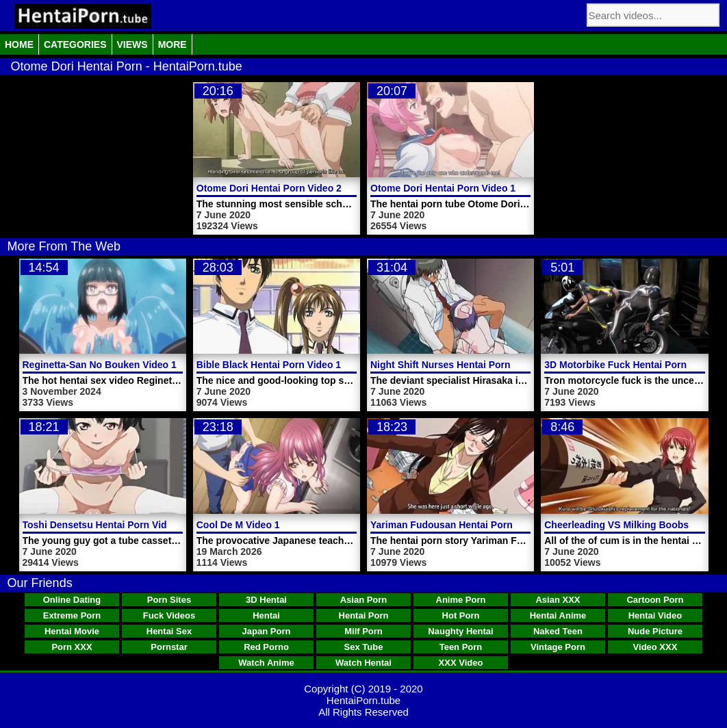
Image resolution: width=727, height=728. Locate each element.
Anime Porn (461, 600)
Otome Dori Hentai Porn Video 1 (443, 188)
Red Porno (266, 647)
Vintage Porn (558, 647)
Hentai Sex (169, 631)
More (173, 44)
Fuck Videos (169, 615)
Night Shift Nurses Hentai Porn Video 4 (459, 365)
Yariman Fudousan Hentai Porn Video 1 (460, 525)
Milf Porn (363, 631)
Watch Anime (266, 663)
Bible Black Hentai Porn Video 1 (269, 365)
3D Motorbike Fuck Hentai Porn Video (629, 365)
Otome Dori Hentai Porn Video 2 (269, 188)
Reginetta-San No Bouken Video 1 (100, 365)
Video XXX (655, 647)
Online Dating (72, 600)
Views (132, 44)
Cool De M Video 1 (238, 525)
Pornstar (169, 647)
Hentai (266, 615)
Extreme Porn (72, 615)
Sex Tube (364, 647)
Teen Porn (461, 647)
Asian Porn (364, 600)
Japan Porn (267, 631)
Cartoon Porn (655, 600)
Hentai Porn (364, 615)
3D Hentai (266, 600)
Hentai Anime (558, 615)
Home (19, 44)
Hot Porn (461, 615)
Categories (75, 44)
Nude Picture (655, 631)
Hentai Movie (72, 631)
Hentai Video (655, 615)
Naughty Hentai (460, 631)
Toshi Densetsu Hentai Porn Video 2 (104, 525)
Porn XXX (72, 647)
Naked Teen (558, 631)
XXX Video (461, 663)
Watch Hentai (363, 663)
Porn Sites (169, 600)
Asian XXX (558, 600)
